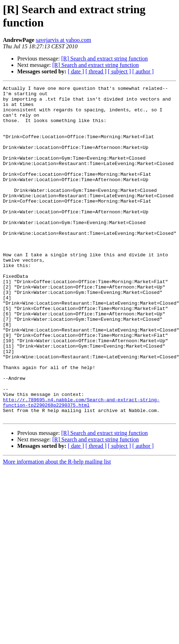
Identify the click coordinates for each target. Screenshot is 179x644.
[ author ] (143, 71)
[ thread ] (96, 71)
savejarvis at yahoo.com (63, 40)
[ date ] (76, 71)
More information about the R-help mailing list (57, 528)
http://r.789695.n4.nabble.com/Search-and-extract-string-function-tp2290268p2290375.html (81, 466)
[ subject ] (119, 71)
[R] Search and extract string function (105, 59)
